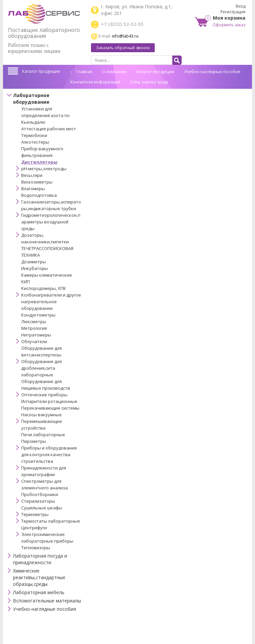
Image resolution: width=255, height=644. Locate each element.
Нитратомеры (36, 335)
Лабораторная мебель (39, 592)
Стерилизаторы (38, 501)
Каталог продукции (41, 71)
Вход (241, 6)
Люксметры (34, 322)
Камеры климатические (47, 275)
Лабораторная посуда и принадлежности (40, 559)
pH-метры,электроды (44, 169)
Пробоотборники (40, 494)
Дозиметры (34, 262)
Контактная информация (95, 82)
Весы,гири (32, 175)
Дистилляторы (39, 162)
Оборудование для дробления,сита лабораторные (42, 368)
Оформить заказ (229, 25)
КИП (26, 282)
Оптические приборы (44, 395)
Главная (81, 72)
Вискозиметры (37, 182)
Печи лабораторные (43, 435)
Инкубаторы (35, 268)
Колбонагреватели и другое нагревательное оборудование (51, 302)
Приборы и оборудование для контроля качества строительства (49, 454)
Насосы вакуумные (42, 415)
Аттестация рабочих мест (49, 129)
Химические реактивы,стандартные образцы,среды (39, 577)
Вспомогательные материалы (47, 601)
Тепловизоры (36, 548)
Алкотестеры (35, 142)
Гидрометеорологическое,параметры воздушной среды (51, 222)
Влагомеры (33, 189)
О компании (114, 72)
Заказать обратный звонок (123, 48)
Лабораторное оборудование (31, 99)
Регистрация (233, 12)
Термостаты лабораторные (51, 521)
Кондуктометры (38, 315)
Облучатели (34, 341)
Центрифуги (34, 528)
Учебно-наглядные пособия (212, 72)
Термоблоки (34, 135)
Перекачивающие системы (50, 408)
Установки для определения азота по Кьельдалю (45, 115)
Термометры (35, 514)
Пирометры (34, 441)
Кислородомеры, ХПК (44, 288)
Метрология (34, 328)
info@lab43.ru (125, 36)
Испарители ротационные (49, 401)
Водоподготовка (39, 195)
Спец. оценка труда (149, 82)
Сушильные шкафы (42, 508)
